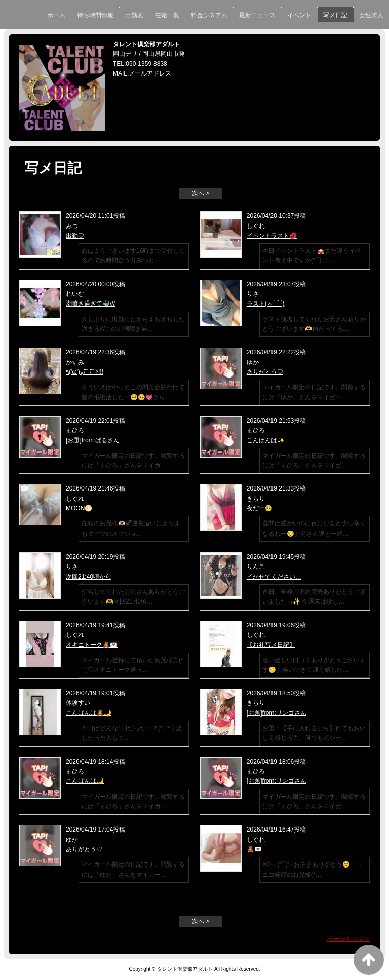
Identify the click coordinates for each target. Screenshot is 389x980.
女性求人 (371, 15)
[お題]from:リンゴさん (277, 713)
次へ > (201, 193)
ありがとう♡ (265, 372)
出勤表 (134, 15)
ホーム (56, 15)
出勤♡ (75, 236)
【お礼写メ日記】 (271, 645)
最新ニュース (257, 15)
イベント (299, 15)
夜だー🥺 (260, 508)
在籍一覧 (167, 15)
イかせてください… (274, 577)
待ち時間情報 (95, 15)
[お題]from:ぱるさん (93, 440)
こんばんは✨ (266, 440)
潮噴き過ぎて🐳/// (90, 304)
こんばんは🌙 (85, 781)
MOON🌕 (79, 508)
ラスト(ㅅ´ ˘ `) (266, 304)
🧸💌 (254, 849)
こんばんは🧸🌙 (89, 713)
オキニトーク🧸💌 (92, 645)
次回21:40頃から (89, 577)
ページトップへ (348, 939)
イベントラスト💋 (272, 236)
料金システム (209, 15)
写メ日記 (335, 15)
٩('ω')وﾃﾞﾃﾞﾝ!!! (85, 372)
